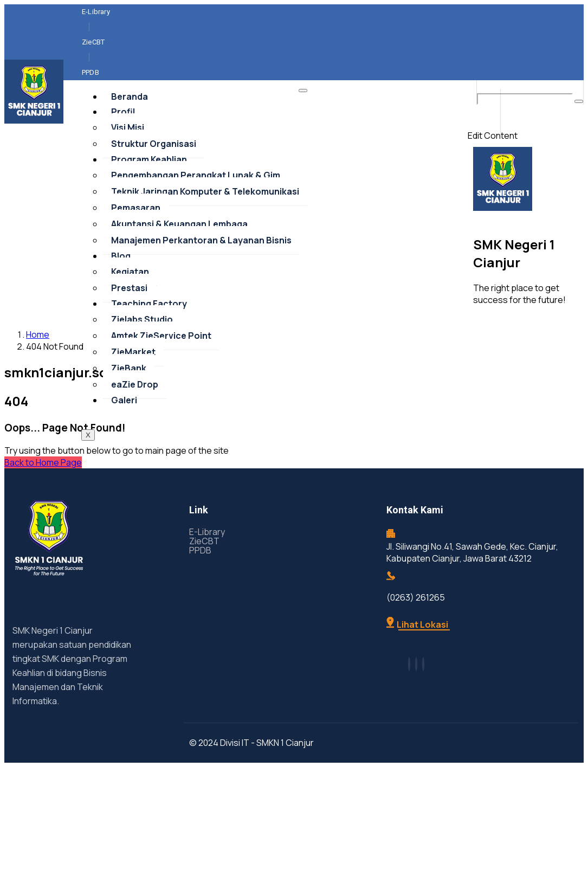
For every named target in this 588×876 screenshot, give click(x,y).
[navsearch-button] (493, 147)
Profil (123, 172)
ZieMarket (133, 413)
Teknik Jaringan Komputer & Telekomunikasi (205, 252)
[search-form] (525, 160)
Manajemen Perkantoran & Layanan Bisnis (201, 301)
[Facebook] (548, 22)
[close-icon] (471, 185)
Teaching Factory (149, 364)
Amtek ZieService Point (161, 396)
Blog (121, 317)
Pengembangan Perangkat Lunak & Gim (196, 236)
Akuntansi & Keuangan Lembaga (179, 285)
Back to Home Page (43, 523)
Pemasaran (136, 268)
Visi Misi (128, 188)
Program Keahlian (149, 220)
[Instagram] (558, 22)
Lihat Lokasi (417, 685)
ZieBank (129, 429)
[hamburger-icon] (303, 151)
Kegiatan (130, 332)
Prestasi (129, 349)
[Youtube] (568, 22)
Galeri (124, 461)
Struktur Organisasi (154, 204)
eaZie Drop (135, 445)
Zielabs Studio (142, 380)
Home (38, 395)
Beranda (130, 157)
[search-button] (579, 162)
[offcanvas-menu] (484, 172)
